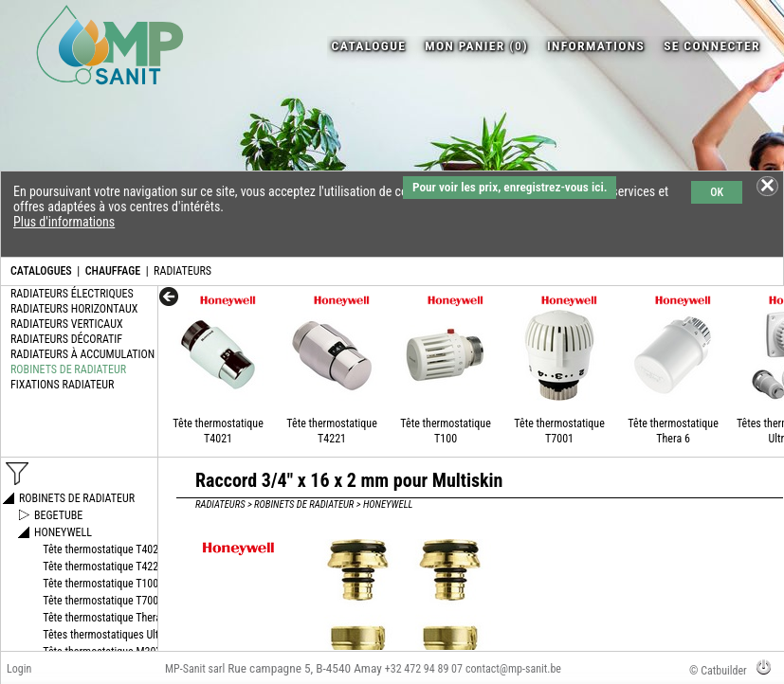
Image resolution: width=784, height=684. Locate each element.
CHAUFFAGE (113, 271)
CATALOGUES (41, 271)
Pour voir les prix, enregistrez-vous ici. (510, 187)
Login (19, 669)
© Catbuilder (718, 671)
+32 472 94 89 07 (424, 669)
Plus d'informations (64, 222)
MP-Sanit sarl (195, 669)
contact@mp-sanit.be (513, 669)
